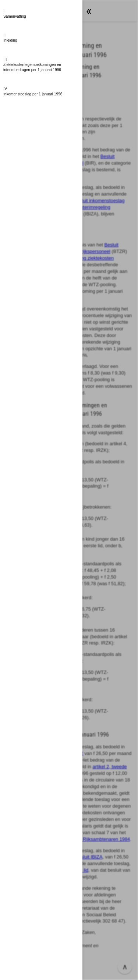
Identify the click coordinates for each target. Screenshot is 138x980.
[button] (41, 14)
